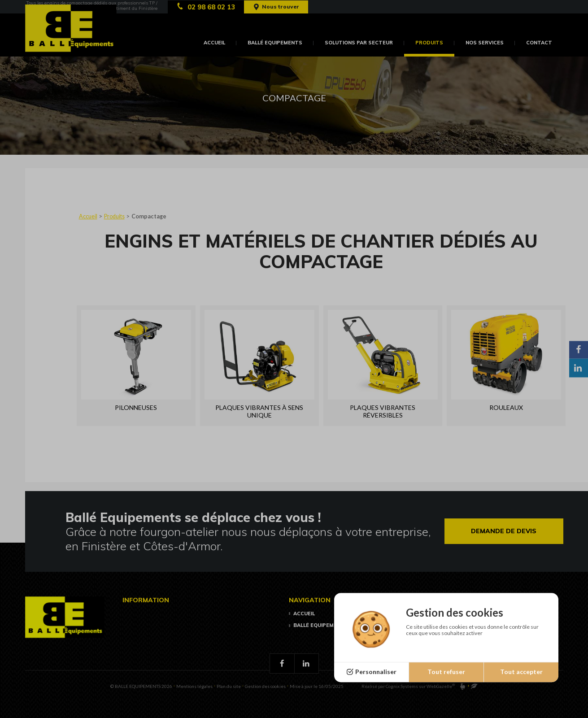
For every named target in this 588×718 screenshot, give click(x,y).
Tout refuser (446, 672)
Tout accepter (521, 672)
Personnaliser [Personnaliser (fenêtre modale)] (376, 672)
